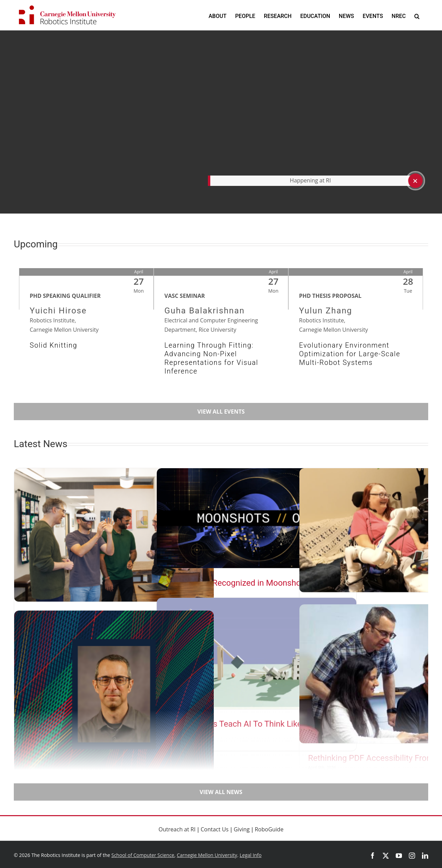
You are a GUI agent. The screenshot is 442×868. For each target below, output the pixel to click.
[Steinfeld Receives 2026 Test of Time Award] (114, 694)
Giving (242, 829)
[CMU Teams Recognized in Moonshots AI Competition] (257, 518)
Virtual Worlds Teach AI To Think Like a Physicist (254, 724)
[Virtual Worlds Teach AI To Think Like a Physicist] (257, 653)
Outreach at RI (177, 829)
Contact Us (215, 829)
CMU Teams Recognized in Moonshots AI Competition (242, 587)
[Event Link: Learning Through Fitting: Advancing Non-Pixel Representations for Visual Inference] (221, 336)
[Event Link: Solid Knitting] (86, 336)
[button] (417, 16)
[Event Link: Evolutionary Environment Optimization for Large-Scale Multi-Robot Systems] (356, 336)
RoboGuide (269, 829)
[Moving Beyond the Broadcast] (114, 535)
